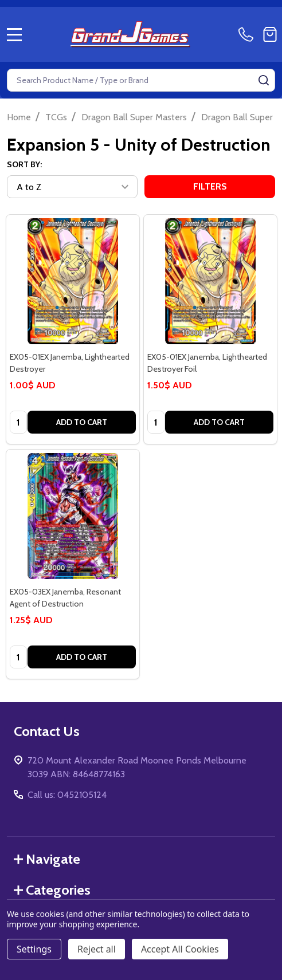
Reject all (97, 949)
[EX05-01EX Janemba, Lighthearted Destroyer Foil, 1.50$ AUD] (210, 281)
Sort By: (24, 164)
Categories (52, 890)
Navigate (47, 859)
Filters (210, 186)
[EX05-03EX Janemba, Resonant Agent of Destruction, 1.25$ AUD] (73, 516)
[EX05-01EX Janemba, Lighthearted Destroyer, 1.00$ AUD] (73, 281)
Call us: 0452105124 (67, 795)
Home (19, 117)
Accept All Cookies (180, 949)
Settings (34, 949)
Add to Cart (82, 422)
